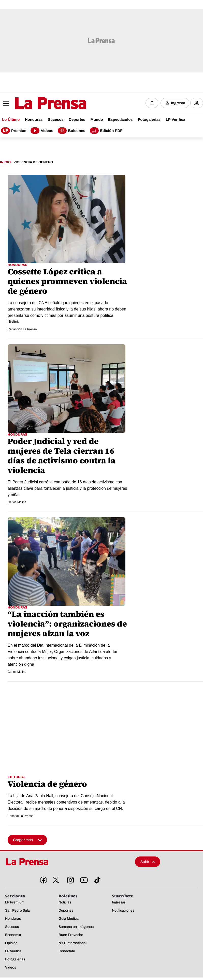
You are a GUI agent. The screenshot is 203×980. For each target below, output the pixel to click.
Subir (148, 861)
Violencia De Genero (33, 162)
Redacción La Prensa (22, 329)
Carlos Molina (17, 502)
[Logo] (38, 103)
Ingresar (178, 103)
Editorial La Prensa (20, 816)
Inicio (5, 162)
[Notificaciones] (152, 103)
